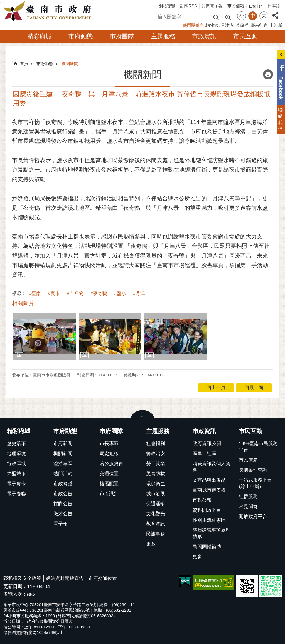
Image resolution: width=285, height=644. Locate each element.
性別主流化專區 (209, 520)
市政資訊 (204, 36)
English (256, 6)
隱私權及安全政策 (22, 578)
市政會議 (63, 484)
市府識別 (109, 494)
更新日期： (15, 586)
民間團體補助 (207, 547)
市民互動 (245, 36)
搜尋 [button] (216, 17)
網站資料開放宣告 (65, 578)
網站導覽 (167, 6)
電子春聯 (16, 494)
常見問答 (248, 507)
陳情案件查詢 (253, 470)
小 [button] (242, 16)
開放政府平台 (253, 517)
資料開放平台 (207, 510)
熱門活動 (63, 474)
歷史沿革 (16, 444)
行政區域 (16, 464)
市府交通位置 (103, 578)
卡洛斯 (276, 25)
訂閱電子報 (212, 6)
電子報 (61, 524)
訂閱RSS (189, 6)
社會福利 (156, 444)
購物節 (212, 25)
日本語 (274, 6)
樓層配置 (109, 484)
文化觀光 (156, 514)
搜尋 (160, 16)
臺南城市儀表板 (209, 490)
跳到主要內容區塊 (3, 3)
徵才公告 (63, 514)
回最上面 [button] (254, 388)
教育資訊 (156, 524)
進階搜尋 (228, 17)
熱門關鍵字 (193, 25)
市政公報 (202, 500)
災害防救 (156, 474)
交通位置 (109, 474)
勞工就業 (156, 464)
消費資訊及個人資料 (212, 467)
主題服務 (163, 36)
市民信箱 (236, 6)
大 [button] (264, 16)
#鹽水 (120, 293)
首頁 (24, 64)
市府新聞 (63, 444)
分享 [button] (275, 12)
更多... (153, 544)
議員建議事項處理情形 (212, 533)
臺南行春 (259, 25)
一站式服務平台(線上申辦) (255, 483)
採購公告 (63, 504)
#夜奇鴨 (99, 293)
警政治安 (156, 454)
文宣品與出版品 (209, 480)
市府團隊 (122, 36)
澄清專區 (63, 464)
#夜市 (54, 293)
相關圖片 (23, 303)
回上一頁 (216, 388)
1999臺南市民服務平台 (258, 447)
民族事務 (156, 534)
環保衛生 (156, 484)
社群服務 (248, 497)
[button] (45, 337)
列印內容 (268, 74)
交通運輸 (156, 504)
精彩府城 (40, 36)
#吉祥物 (75, 293)
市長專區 (109, 444)
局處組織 (109, 454)
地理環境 (16, 454)
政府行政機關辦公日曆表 (50, 621)
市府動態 (81, 36)
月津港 (227, 25)
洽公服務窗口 (114, 464)
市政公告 (63, 494)
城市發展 (156, 494)
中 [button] (253, 16)
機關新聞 (70, 64)
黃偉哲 (242, 25)
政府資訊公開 (207, 444)
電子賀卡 (16, 484)
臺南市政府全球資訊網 (49, 11)
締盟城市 (16, 474)
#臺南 (35, 293)
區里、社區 (204, 454)
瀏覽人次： (15, 594)
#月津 (139, 293)
